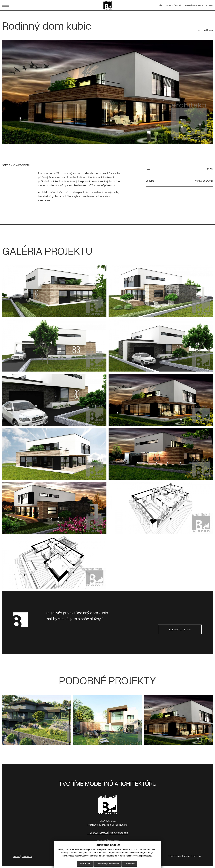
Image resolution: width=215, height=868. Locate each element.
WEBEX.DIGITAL (193, 856)
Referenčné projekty (193, 5)
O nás (159, 5)
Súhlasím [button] (85, 864)
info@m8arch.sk (119, 833)
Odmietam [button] (130, 864)
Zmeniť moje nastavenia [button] (107, 864)
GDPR (16, 856)
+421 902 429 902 (97, 833)
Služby (168, 5)
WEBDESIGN (175, 856)
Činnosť (177, 5)
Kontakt (209, 5)
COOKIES (27, 856)
